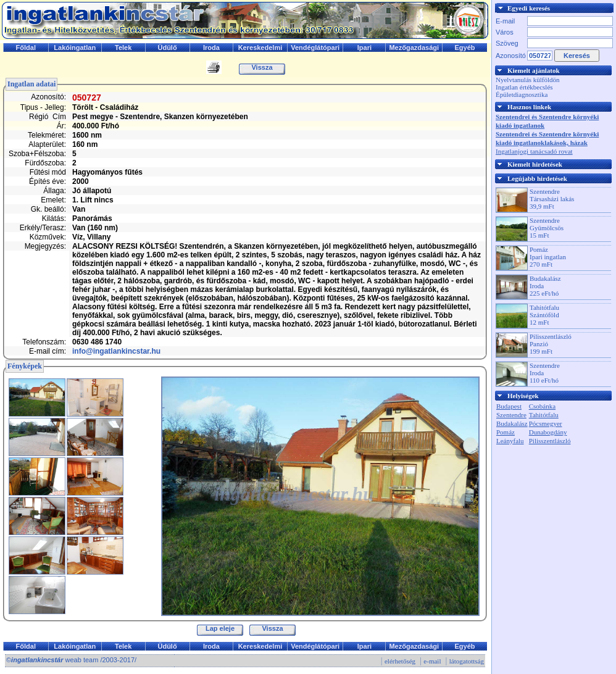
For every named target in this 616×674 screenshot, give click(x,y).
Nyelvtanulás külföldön (528, 80)
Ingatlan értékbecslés (524, 87)
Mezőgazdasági (414, 48)
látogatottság (467, 661)
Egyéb (465, 48)
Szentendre (511, 415)
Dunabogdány (548, 432)
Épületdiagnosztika (522, 94)
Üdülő (167, 48)
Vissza (262, 67)
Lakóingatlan (75, 48)
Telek (123, 48)
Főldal (26, 48)
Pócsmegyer (546, 423)
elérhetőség (400, 661)
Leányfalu (510, 441)
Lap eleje (220, 628)
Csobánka (542, 406)
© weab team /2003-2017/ (71, 660)
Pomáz (506, 432)
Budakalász (512, 423)
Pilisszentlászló (550, 441)
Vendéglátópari (315, 48)
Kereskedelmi (260, 48)
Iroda (211, 48)
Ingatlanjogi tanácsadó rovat (534, 151)
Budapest (509, 406)
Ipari (364, 48)
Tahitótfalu (544, 415)
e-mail (432, 661)
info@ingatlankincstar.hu (116, 351)
